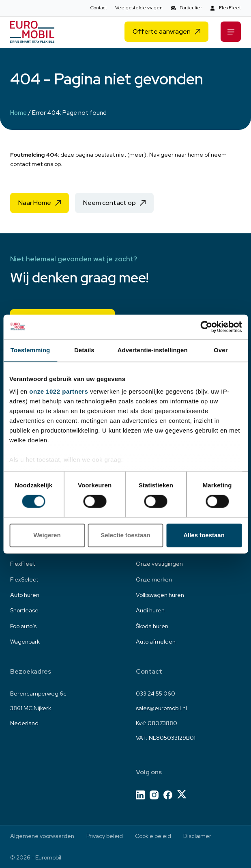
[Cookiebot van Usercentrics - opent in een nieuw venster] (206, 327)
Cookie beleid (153, 836)
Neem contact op (109, 203)
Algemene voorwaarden (42, 836)
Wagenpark (25, 642)
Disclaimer (197, 836)
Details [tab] (84, 350)
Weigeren (47, 535)
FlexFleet (230, 8)
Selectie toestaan (125, 535)
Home (19, 113)
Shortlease (24, 610)
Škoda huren (152, 626)
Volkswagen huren (160, 595)
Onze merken (154, 579)
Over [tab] (221, 350)
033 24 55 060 (156, 694)
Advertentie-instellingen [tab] (153, 350)
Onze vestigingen (159, 564)
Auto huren (25, 595)
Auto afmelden (156, 642)
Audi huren (150, 610)
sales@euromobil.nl (161, 708)
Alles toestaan (204, 535)
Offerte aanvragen (162, 33)
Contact (99, 8)
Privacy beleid (105, 836)
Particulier (191, 8)
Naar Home (35, 203)
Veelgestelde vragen (139, 8)
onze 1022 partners (59, 391)
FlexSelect (24, 579)
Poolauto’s (23, 626)
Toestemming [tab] (30, 350)
